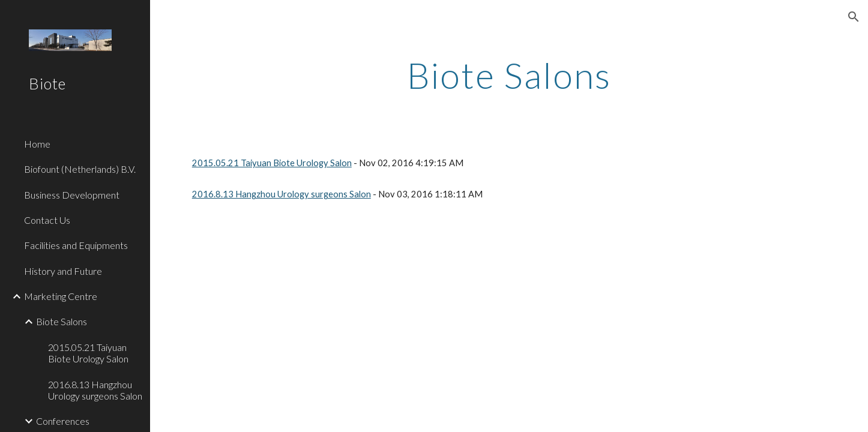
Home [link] (37, 144)
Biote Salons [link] (62, 321)
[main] (509, 75)
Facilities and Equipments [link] (76, 245)
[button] (854, 17)
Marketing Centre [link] (61, 296)
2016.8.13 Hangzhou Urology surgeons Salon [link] (95, 390)
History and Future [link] (63, 271)
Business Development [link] (72, 195)
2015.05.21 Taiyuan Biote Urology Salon (272, 163)
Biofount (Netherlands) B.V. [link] (80, 169)
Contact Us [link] (47, 220)
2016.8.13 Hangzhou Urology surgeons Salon (282, 194)
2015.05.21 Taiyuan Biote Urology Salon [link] (88, 353)
